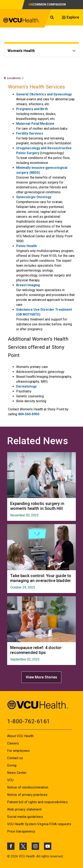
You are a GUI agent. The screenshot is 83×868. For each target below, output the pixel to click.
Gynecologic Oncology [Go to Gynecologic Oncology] (34, 197)
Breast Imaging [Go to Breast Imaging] (28, 285)
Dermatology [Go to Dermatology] (26, 386)
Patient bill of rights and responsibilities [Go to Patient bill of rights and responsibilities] (37, 802)
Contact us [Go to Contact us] (15, 758)
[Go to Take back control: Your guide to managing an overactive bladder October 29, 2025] (41, 581)
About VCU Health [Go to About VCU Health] (20, 736)
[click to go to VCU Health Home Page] (24, 20)
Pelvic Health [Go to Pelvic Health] (27, 246)
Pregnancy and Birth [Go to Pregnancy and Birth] (32, 109)
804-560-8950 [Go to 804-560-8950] (29, 414)
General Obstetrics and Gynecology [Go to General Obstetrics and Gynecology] (44, 94)
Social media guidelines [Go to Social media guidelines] (25, 817)
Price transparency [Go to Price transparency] (21, 831)
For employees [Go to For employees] (18, 751)
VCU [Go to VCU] (10, 780)
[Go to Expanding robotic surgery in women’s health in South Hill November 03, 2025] (41, 509)
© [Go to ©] (8, 856)
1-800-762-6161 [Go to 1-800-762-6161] (29, 721)
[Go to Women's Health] (41, 51)
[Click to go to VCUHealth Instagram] (35, 846)
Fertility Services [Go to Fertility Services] (30, 133)
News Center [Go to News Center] (17, 773)
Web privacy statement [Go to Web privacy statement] (24, 809)
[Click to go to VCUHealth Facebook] (11, 846)
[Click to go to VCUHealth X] (23, 846)
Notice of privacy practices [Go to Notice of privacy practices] (27, 795)
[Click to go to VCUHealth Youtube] (48, 846)
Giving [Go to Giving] (12, 765)
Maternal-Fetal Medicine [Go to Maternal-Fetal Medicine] (35, 124)
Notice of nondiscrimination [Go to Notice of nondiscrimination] (28, 787)
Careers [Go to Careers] (13, 743)
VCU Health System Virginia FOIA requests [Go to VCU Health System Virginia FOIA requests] (39, 824)
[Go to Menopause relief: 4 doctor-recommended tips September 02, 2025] (41, 653)
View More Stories (41, 677)
